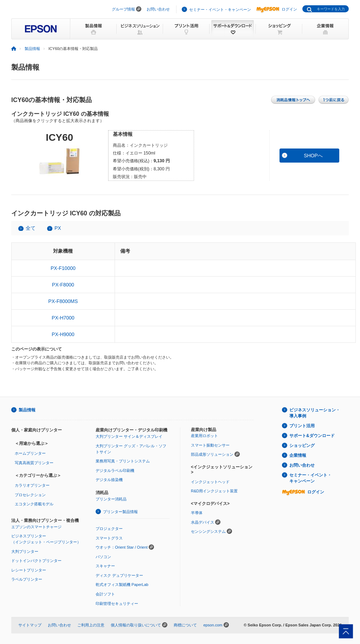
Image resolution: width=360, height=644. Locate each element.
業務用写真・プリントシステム (123, 461)
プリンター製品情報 (120, 512)
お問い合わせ (158, 9)
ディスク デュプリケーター (119, 575)
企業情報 (298, 455)
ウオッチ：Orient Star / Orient (122, 547)
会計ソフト (105, 594)
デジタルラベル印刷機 (115, 471)
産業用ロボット (204, 436)
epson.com (213, 625)
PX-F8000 (63, 285)
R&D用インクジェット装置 (214, 491)
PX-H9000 (63, 334)
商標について (185, 625)
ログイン (277, 9)
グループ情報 (123, 9)
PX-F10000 (63, 268)
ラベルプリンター (27, 579)
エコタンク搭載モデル (34, 504)
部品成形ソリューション (212, 454)
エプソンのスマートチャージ (36, 527)
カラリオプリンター (32, 485)
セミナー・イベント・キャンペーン (220, 10)
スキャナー (105, 566)
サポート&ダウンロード (312, 436)
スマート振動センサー (210, 445)
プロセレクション (30, 495)
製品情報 (32, 49)
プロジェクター (109, 529)
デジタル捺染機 (109, 480)
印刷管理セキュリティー (117, 604)
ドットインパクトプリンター (36, 561)
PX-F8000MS (63, 301)
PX (58, 228)
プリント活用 (302, 426)
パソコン (103, 557)
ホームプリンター (30, 453)
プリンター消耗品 (111, 499)
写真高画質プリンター (34, 463)
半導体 (197, 513)
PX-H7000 (63, 318)
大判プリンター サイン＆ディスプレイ (129, 436)
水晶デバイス (202, 522)
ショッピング (302, 446)
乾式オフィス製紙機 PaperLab (122, 585)
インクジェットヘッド (210, 482)
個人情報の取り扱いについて (136, 625)
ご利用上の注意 (91, 625)
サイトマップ (30, 625)
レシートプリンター (29, 570)
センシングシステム (208, 531)
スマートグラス (109, 538)
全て (31, 228)
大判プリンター (25, 551)
